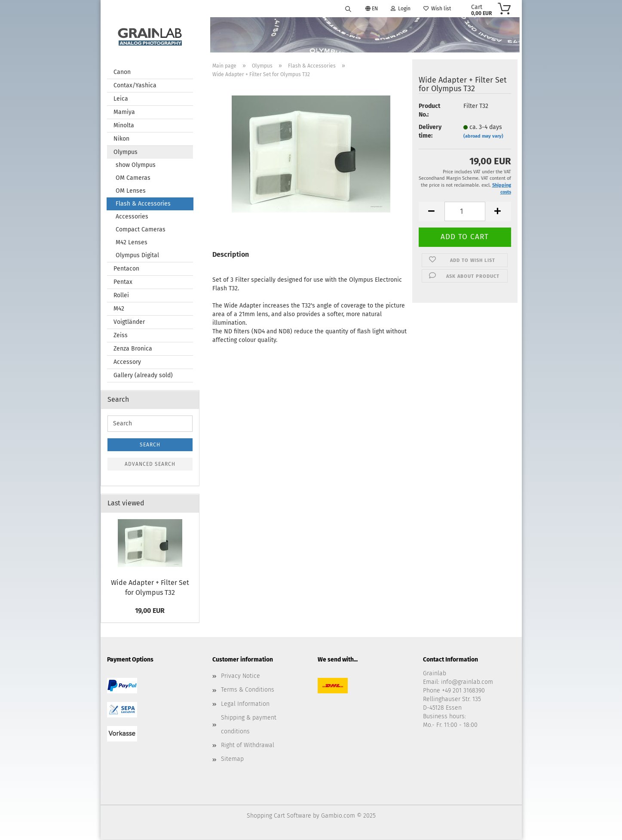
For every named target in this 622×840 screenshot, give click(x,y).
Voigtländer (129, 322)
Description (231, 255)
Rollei (121, 296)
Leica (121, 99)
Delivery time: (430, 132)
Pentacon (126, 269)
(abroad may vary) (483, 137)
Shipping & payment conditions (249, 725)
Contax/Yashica (135, 86)
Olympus (126, 152)
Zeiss (121, 336)
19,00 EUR (150, 611)
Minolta (124, 126)
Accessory (127, 362)
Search (150, 445)
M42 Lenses (132, 243)
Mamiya (124, 112)
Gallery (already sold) (143, 376)
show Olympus (136, 165)
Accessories (132, 217)
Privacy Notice (241, 676)
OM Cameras (133, 178)
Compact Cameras (141, 230)
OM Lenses (131, 191)
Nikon (121, 139)
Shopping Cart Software (279, 816)
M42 (119, 309)
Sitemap (232, 759)
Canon (122, 72)
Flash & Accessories (143, 204)
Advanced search (150, 465)
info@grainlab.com (467, 682)
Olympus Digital (137, 256)
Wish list (437, 9)
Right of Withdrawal (248, 746)
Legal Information (245, 704)
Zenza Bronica (133, 349)
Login (401, 9)
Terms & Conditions (248, 690)
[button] (432, 212)
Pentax (123, 282)
